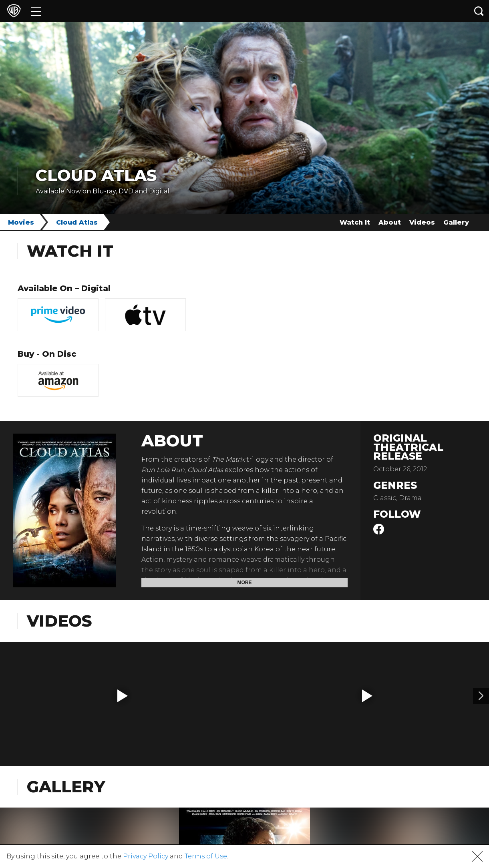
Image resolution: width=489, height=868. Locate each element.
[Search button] (479, 11)
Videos (422, 222)
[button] (123, 696)
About (390, 222)
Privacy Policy (146, 856)
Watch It (355, 222)
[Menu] (36, 11)
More (245, 583)
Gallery (456, 222)
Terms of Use (206, 856)
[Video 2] (481, 696)
